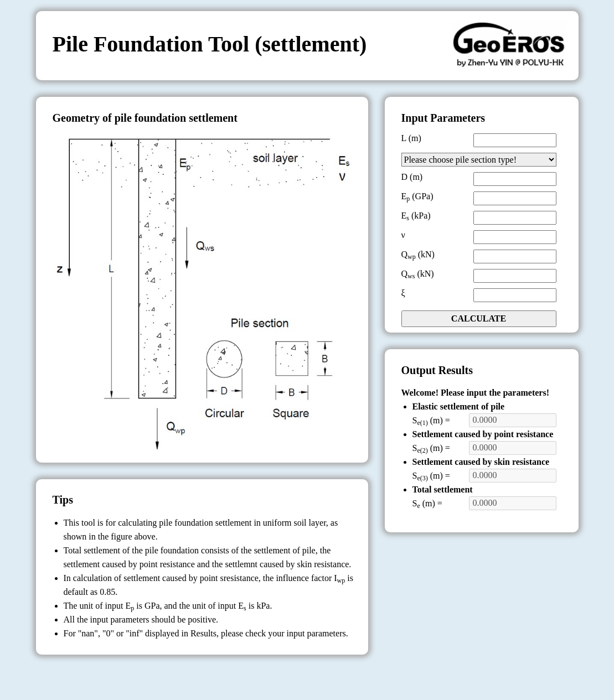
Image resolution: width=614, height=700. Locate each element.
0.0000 (513, 420)
